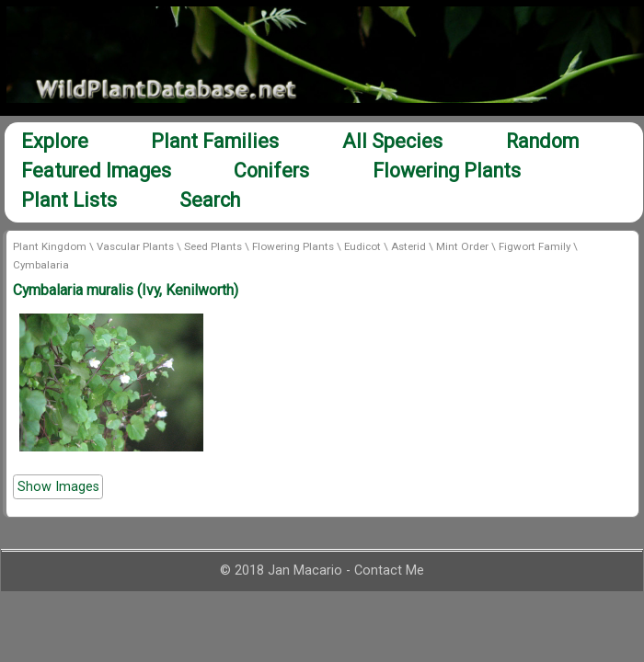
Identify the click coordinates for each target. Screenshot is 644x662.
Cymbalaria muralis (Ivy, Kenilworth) (126, 290)
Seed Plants (213, 246)
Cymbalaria (41, 265)
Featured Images (96, 171)
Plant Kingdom (50, 246)
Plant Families (215, 141)
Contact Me (389, 571)
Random (542, 141)
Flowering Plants (447, 171)
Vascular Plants (135, 246)
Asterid (408, 246)
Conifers (271, 171)
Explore (55, 141)
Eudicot (362, 246)
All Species (392, 141)
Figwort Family (535, 246)
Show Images (58, 487)
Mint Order (462, 246)
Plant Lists (69, 200)
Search (210, 200)
